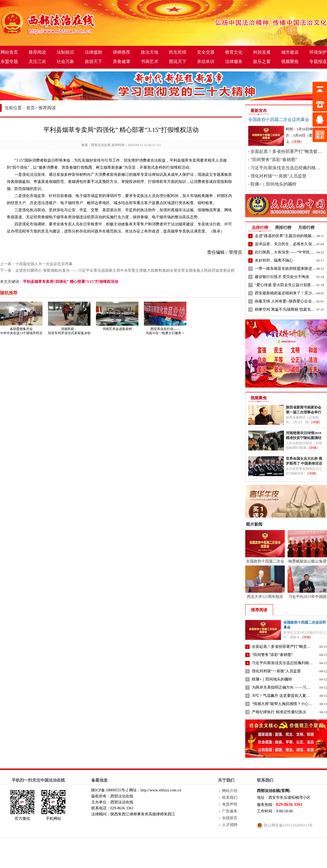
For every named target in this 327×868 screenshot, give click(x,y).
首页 (31, 108)
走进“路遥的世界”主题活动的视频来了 (287, 236)
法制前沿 (65, 52)
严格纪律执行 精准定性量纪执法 (279, 712)
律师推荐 (122, 52)
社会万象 (65, 61)
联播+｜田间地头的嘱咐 (273, 184)
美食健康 (122, 61)
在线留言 (230, 818)
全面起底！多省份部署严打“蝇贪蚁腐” (287, 151)
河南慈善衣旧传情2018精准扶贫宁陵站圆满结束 (304, 438)
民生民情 (178, 52)
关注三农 (37, 61)
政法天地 (150, 52)
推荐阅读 (37, 52)
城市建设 (290, 52)
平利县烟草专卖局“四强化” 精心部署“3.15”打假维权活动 (71, 282)
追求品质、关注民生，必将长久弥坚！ (287, 244)
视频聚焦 (290, 61)
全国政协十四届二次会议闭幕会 (279, 120)
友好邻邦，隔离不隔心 (274, 260)
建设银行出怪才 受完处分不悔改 (282, 277)
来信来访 (206, 61)
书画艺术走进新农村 (117, 329)
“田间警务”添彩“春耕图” (274, 160)
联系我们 (230, 798)
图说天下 (178, 61)
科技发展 (262, 52)
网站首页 (9, 52)
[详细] (297, 142)
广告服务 (230, 811)
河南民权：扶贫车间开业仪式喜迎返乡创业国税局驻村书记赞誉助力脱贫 (69, 335)
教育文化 (234, 52)
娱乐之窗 (262, 61)
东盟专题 (9, 61)
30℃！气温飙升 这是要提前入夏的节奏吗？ (288, 696)
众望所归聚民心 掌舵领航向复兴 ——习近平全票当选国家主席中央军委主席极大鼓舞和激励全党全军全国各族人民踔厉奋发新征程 (125, 270)
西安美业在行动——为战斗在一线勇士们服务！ (165, 331)
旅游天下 (93, 61)
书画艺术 (150, 61)
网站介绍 (230, 791)
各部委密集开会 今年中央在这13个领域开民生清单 (21, 333)
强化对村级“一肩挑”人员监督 (278, 176)
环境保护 (318, 52)
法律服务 (234, 61)
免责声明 (230, 804)
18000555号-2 (117, 790)
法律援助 (93, 52)
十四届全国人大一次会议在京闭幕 (44, 264)
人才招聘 (230, 825)
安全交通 (206, 52)
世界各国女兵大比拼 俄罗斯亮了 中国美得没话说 (304, 463)
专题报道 (318, 61)
